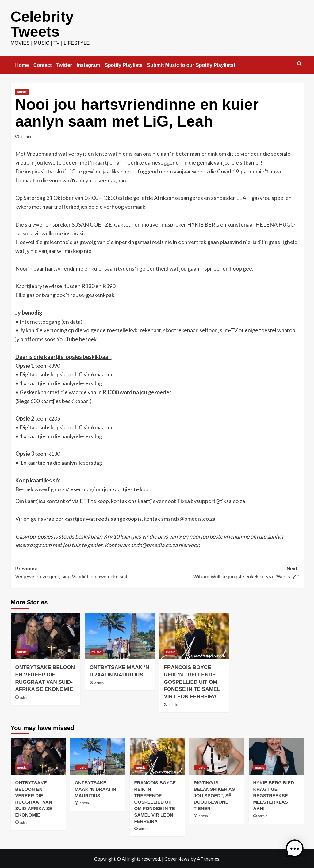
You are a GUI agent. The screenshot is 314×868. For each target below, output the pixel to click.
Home (22, 65)
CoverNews (177, 858)
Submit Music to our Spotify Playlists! (191, 65)
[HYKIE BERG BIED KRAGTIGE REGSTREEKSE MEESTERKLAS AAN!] (276, 756)
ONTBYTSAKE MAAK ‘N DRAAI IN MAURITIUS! (96, 788)
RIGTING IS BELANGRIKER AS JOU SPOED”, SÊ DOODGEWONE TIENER (214, 795)
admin (26, 136)
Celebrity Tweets (42, 24)
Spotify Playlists (124, 65)
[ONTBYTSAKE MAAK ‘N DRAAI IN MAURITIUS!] (120, 635)
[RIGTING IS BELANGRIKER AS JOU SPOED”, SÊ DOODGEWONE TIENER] (217, 756)
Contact (43, 65)
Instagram (88, 65)
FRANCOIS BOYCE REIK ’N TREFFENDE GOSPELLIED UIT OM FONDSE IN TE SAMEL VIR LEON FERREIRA (192, 681)
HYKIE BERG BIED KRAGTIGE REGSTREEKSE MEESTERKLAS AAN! (274, 795)
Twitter (64, 65)
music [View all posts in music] (22, 91)
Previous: (86, 573)
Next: (228, 573)
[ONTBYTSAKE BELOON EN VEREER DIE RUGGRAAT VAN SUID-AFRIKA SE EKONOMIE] (46, 635)
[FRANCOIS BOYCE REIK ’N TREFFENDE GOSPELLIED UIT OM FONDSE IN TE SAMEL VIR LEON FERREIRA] (194, 635)
